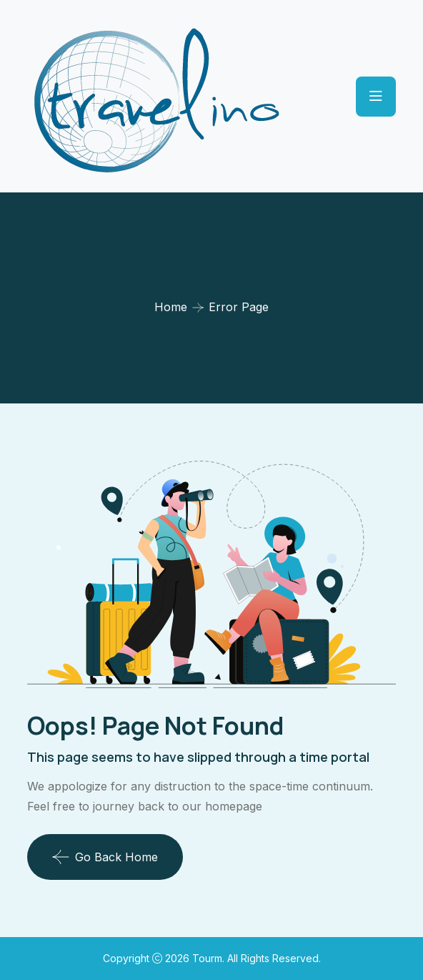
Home (171, 307)
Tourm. (210, 958)
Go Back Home (105, 857)
